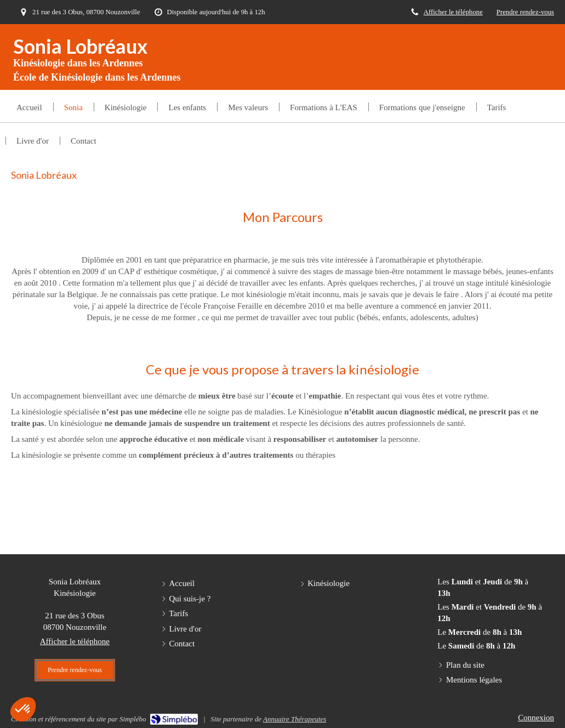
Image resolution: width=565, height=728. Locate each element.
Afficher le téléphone (453, 12)
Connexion (536, 718)
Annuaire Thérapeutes (295, 719)
